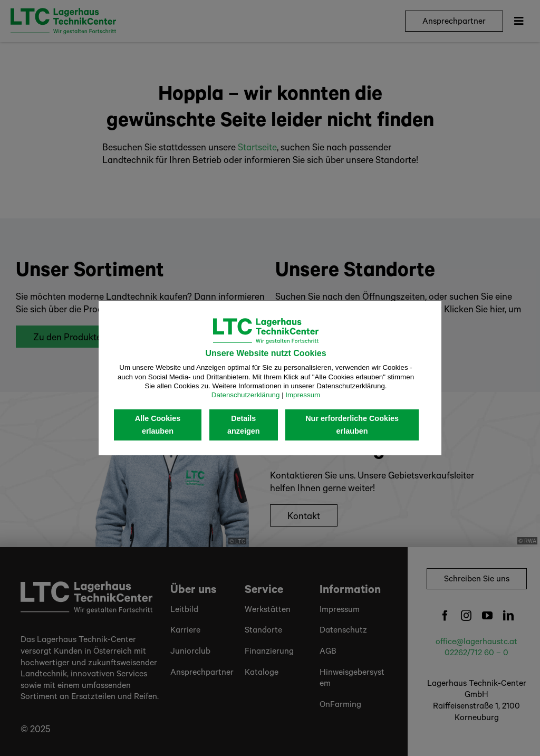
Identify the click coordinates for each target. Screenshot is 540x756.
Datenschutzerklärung (246, 395)
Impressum (303, 395)
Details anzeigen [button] (244, 425)
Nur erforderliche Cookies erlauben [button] (352, 425)
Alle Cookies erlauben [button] (158, 425)
